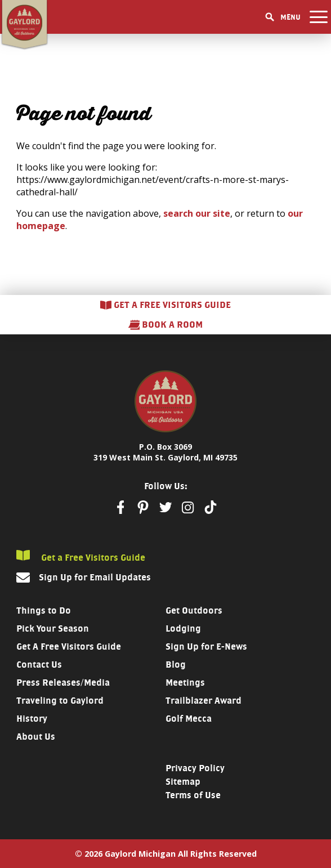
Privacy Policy (195, 768)
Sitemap (183, 782)
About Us (36, 737)
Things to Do (44, 610)
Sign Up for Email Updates (95, 577)
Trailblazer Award (203, 701)
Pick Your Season (53, 628)
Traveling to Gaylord (60, 701)
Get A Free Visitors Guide (69, 646)
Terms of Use (193, 795)
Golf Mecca (189, 719)
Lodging (183, 628)
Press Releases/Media (63, 683)
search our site (197, 213)
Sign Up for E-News (206, 646)
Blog (176, 665)
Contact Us (39, 665)
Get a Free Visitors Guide (81, 556)
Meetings (185, 683)
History (32, 719)
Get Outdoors (194, 610)
